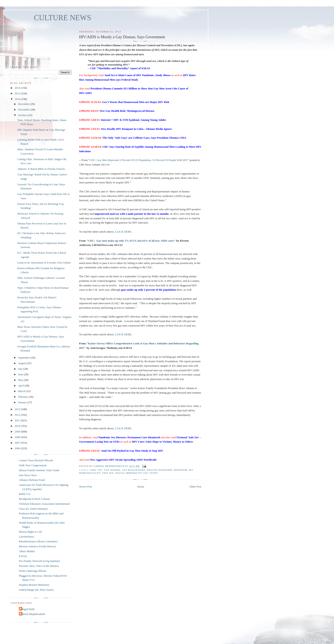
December (24, 104)
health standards (160, 470)
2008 (18, 437)
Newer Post (85, 487)
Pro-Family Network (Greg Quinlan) (39, 561)
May (21, 380)
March (22, 391)
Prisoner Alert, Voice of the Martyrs (39, 566)
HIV (191, 470)
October (23, 115)
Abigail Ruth (27, 609)
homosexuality (90, 473)
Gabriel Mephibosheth (33, 614)
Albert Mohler (27, 551)
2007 (18, 443)
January (23, 402)
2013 (18, 409)
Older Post (195, 487)
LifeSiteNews (27, 537)
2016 (18, 88)
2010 (18, 426)
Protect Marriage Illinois (33, 571)
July (21, 369)
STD (146, 473)
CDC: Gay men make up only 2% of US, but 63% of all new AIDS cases (131, 241)
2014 (18, 99)
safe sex (108, 473)
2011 (18, 420)
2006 (18, 448)
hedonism (181, 470)
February (23, 397)
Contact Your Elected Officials (36, 460)
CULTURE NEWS (63, 18)
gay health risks (134, 470)
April (21, 386)
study (154, 473)
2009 (18, 432)
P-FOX (23, 556)
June (21, 374)
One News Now (28, 475)
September (24, 358)
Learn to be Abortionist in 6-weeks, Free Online (44, 263)
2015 (18, 93)
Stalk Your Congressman (33, 465)
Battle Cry (25, 494)
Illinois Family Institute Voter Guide (39, 470)
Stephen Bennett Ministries (34, 585)
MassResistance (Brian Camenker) (38, 541)
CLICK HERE (123, 232)
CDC (100, 470)
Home (141, 487)
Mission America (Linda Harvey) (37, 546)
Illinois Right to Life (30, 532)
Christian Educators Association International (44, 504)
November (24, 110)
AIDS (93, 470)
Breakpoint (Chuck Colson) (34, 499)
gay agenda (112, 470)
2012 (18, 415)
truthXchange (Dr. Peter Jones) (36, 590)
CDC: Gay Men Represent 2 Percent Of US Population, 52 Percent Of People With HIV (139, 160)
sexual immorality (129, 473)
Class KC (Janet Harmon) (33, 509)
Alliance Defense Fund (32, 480)
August (22, 363)
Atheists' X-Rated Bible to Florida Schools (41, 169)
